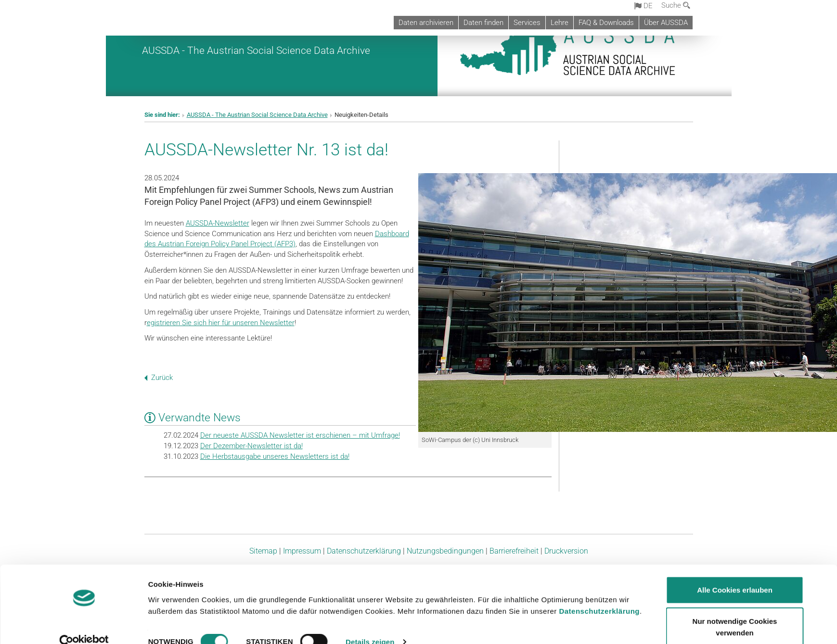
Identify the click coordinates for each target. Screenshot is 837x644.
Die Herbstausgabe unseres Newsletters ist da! (275, 456)
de (644, 6)
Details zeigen (370, 625)
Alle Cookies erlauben (735, 573)
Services (527, 23)
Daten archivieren (426, 23)
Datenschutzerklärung (599, 594)
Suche (676, 5)
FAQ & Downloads (606, 23)
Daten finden (483, 23)
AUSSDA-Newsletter (218, 223)
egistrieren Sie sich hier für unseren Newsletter (221, 323)
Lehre (560, 23)
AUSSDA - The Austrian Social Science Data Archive (256, 50)
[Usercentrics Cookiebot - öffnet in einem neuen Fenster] (84, 625)
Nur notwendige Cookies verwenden (735, 610)
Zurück (159, 378)
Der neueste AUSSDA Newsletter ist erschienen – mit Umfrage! (300, 435)
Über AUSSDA (666, 23)
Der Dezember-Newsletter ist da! (251, 446)
